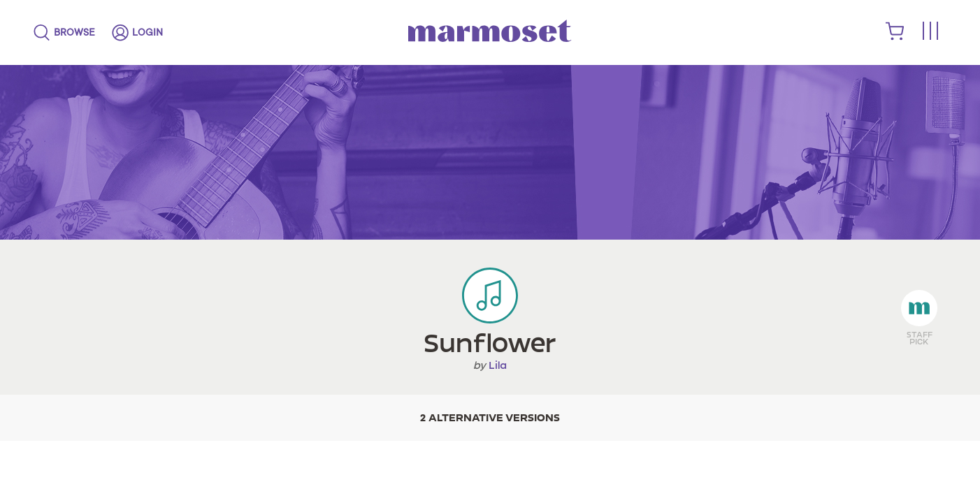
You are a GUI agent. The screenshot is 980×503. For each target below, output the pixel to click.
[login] (137, 33)
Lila (498, 365)
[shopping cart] (895, 37)
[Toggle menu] (930, 32)
